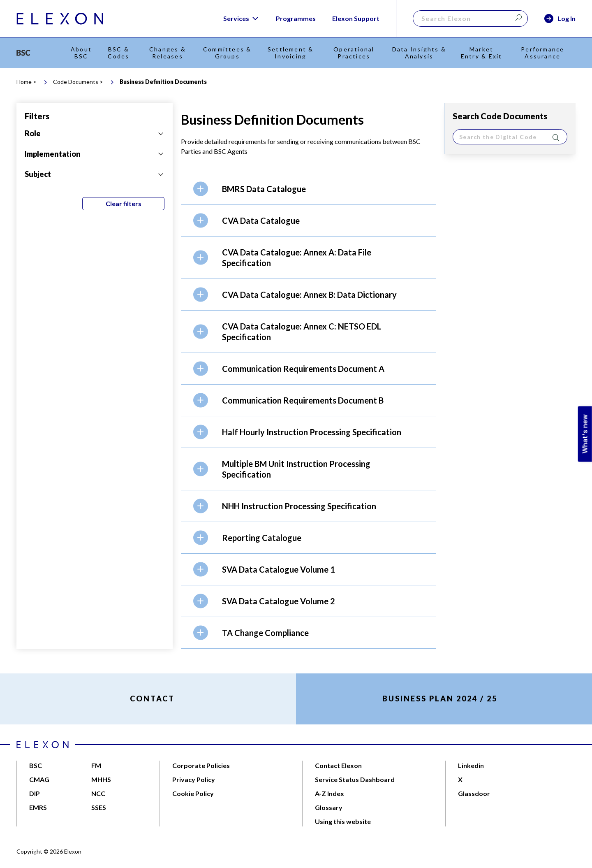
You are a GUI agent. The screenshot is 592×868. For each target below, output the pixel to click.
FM (96, 765)
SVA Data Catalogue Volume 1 (279, 569)
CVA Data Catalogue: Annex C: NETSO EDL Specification (302, 332)
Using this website (343, 821)
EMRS (38, 807)
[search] (510, 137)
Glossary (329, 807)
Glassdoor (474, 793)
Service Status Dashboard (355, 779)
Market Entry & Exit (482, 53)
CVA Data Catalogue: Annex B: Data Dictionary (309, 295)
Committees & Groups (227, 53)
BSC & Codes (118, 53)
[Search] (470, 19)
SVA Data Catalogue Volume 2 (279, 601)
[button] (308, 189)
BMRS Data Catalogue (264, 189)
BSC (36, 765)
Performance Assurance (542, 53)
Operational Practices (354, 53)
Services (241, 19)
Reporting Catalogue (262, 538)
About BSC (81, 53)
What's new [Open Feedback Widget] (585, 434)
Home (24, 82)
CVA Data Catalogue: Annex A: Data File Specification (297, 258)
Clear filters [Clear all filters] (124, 203)
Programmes (296, 18)
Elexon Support (356, 18)
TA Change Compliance (265, 633)
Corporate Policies (201, 765)
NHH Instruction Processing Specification (299, 506)
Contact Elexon (338, 765)
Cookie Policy (193, 793)
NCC (98, 793)
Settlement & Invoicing (291, 53)
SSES (99, 807)
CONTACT (152, 699)
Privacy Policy (194, 779)
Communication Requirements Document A (303, 369)
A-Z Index (330, 793)
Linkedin (471, 765)
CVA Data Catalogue (261, 220)
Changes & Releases (168, 53)
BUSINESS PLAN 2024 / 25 (440, 699)
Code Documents (76, 82)
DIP (35, 793)
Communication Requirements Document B (303, 400)
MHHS (101, 779)
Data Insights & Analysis (419, 53)
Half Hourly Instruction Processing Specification (312, 432)
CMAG (39, 779)
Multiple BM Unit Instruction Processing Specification (296, 469)
